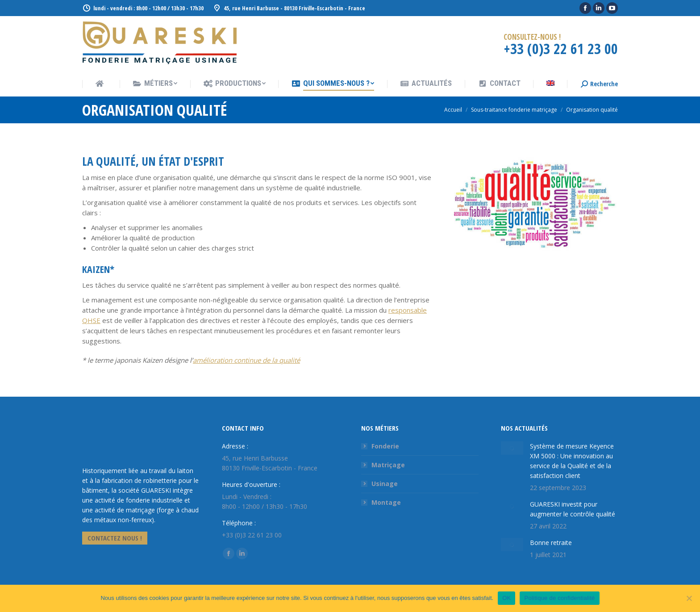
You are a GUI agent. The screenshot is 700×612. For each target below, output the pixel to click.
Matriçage (388, 465)
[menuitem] (101, 84)
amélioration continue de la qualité (246, 360)
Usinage (385, 484)
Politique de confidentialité (559, 598)
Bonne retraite (551, 533)
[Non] (689, 598)
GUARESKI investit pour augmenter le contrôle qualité (573, 499)
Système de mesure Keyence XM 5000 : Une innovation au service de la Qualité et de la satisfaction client (566, 456)
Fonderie (385, 446)
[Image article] (504, 445)
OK (506, 598)
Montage (386, 502)
